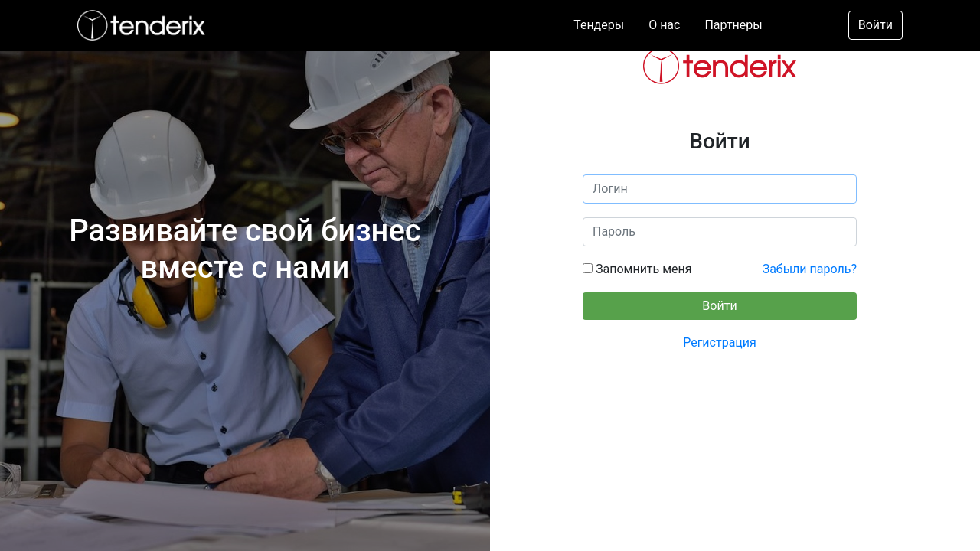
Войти (875, 25)
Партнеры (733, 25)
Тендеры (599, 25)
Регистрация (720, 342)
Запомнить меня (642, 269)
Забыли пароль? (810, 269)
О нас (664, 25)
